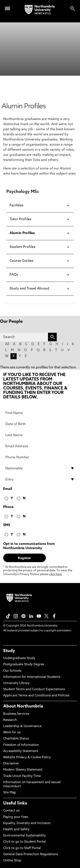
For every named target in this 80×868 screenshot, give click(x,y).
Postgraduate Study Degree (24, 665)
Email (8, 489)
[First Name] (40, 413)
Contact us (11, 811)
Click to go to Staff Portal (22, 848)
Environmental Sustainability (25, 836)
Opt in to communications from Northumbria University (29, 546)
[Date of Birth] (40, 424)
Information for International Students (32, 677)
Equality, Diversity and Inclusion (27, 823)
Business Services (16, 714)
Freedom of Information (21, 745)
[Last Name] (40, 435)
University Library (16, 683)
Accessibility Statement (21, 751)
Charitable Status (16, 739)
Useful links (15, 803)
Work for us (12, 733)
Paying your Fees (16, 817)
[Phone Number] (40, 457)
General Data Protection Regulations (31, 854)
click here (56, 574)
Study (9, 651)
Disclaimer (11, 764)
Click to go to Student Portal (24, 842)
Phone (8, 507)
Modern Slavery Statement (23, 770)
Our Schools (12, 671)
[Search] (24, 337)
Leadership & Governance (22, 726)
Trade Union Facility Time (22, 776)
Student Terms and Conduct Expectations (34, 689)
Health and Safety (16, 830)
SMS (7, 525)
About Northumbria (23, 706)
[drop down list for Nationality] (40, 468)
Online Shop (12, 861)
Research (10, 720)
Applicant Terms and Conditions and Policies (36, 696)
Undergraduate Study (19, 658)
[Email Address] (40, 446)
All (7, 344)
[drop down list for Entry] (40, 479)
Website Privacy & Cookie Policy (27, 757)
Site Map (10, 793)
